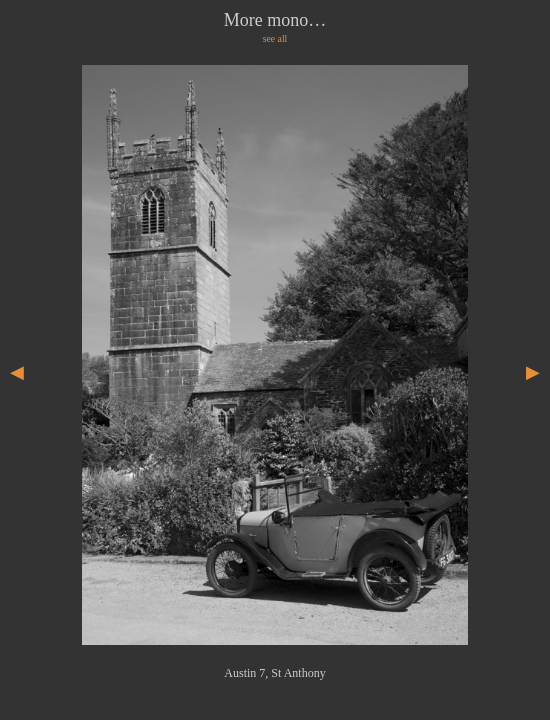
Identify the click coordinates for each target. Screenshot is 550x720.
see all (275, 38)
